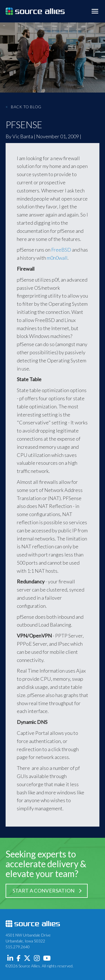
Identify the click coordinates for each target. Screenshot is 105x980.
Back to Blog (24, 107)
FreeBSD (61, 250)
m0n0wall (57, 258)
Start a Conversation (44, 891)
